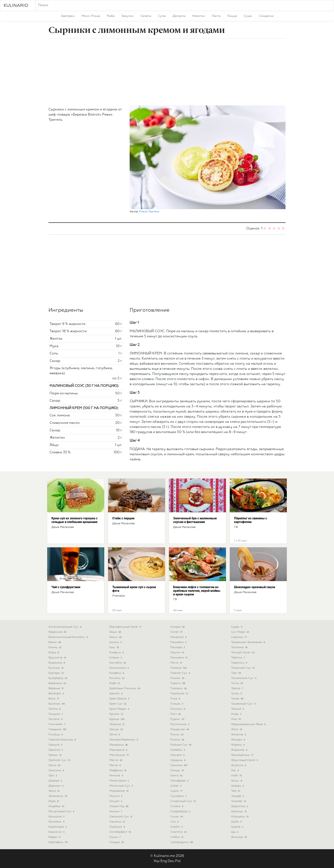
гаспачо (56, 719)
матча (115, 765)
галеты (55, 709)
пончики (178, 709)
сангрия (178, 755)
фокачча (239, 735)
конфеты (117, 673)
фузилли (239, 765)
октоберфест (120, 832)
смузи (177, 817)
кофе (115, 683)
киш (114, 647)
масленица (119, 755)
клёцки (116, 658)
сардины (178, 760)
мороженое (119, 791)
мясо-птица (91, 16)
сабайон (178, 750)
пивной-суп (180, 673)
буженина (57, 663)
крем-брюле (120, 699)
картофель (59, 842)
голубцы (56, 735)
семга (177, 776)
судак (237, 627)
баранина (58, 632)
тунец (237, 694)
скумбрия (179, 796)
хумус (237, 781)
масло (116, 760)
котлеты (117, 678)
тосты (237, 683)
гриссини (57, 770)
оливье (178, 627)
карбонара (58, 827)
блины (55, 647)
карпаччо (57, 832)
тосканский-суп (244, 678)
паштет (178, 653)
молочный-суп (121, 786)
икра (54, 801)
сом (175, 822)
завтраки (68, 16)
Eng (164, 861)
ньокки (116, 811)
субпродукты (182, 842)
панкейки (179, 642)
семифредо (180, 781)
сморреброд (181, 811)
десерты (179, 16)
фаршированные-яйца (249, 724)
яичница (239, 837)
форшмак (240, 750)
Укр (157, 861)
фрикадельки (243, 755)
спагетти (179, 832)
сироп (177, 791)
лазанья (117, 724)
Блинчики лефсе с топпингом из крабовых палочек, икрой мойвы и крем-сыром (197, 591)
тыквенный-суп (244, 704)
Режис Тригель (149, 212)
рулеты (178, 740)
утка (236, 719)
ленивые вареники (124, 740)
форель (238, 745)
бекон (55, 642)
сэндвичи (266, 16)
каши (116, 632)
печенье (179, 668)
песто (176, 663)
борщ (54, 653)
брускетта (58, 658)
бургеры (57, 673)
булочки (56, 668)
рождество (180, 729)
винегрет (56, 694)
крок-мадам (120, 709)
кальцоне (57, 817)
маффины (118, 770)
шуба (237, 822)
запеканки (58, 796)
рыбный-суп (181, 745)
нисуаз (116, 801)
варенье (56, 688)
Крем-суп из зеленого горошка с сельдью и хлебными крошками (75, 520)
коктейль (118, 663)
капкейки (57, 822)
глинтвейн (57, 724)
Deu (171, 861)
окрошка (118, 827)
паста (216, 16)
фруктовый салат (245, 760)
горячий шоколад (63, 740)
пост (176, 714)
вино (54, 699)
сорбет (177, 827)
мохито (116, 796)
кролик (117, 714)
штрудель (240, 817)
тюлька (238, 709)
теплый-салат (243, 653)
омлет (177, 632)
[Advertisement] (167, 72)
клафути (117, 653)
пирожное (179, 694)
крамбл (116, 694)
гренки (55, 755)
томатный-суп (243, 668)
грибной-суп (60, 760)
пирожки (179, 688)
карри (55, 837)
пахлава (178, 647)
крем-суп (118, 704)
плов (176, 699)
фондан (238, 740)
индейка (57, 806)
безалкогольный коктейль (69, 637)
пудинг (178, 719)
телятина (240, 647)
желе (54, 791)
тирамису (240, 663)
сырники (239, 637)
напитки (199, 16)
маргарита (119, 750)
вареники (58, 683)
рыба (111, 16)
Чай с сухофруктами (66, 587)
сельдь (177, 770)
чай (236, 791)
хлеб (237, 776)
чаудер (238, 796)
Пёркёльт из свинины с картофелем (250, 520)
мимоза (117, 776)
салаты (146, 16)
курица (117, 719)
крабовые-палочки (125, 688)
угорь (237, 714)
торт (236, 673)
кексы (116, 637)
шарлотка (240, 806)
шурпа (238, 827)
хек (235, 770)
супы (162, 16)
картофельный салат (126, 627)
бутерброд (58, 678)
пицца (232, 16)
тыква (238, 699)
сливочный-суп (183, 801)
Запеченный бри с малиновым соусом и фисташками (195, 520)
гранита (56, 745)
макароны (119, 745)
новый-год (119, 806)
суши (248, 16)
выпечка (57, 704)
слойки (177, 806)
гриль (55, 765)
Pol (178, 861)
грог (53, 776)
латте (115, 735)
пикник (178, 678)
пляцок (177, 704)
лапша (117, 729)
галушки (56, 714)
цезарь (238, 786)
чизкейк (239, 801)
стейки (177, 837)
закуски (127, 16)
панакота (179, 637)
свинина (179, 765)
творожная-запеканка (248, 642)
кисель (116, 642)
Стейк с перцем (123, 518)
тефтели (238, 658)
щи (235, 832)
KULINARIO (16, 6)
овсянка (117, 822)
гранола (56, 750)
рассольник (180, 724)
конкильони (119, 668)
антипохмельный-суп (65, 627)
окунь (115, 837)
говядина (58, 729)
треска (237, 688)
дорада (56, 781)
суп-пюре (240, 632)
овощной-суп (121, 817)
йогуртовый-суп (62, 811)
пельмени (179, 658)
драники (56, 786)
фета (237, 729)
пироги (178, 683)
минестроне (119, 781)
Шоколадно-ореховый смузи (255, 587)
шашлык (239, 811)
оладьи (117, 842)
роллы (177, 735)
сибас (176, 786)
